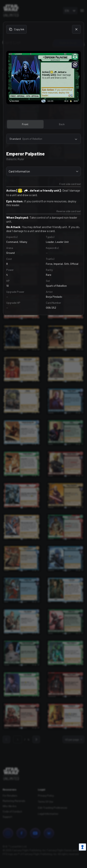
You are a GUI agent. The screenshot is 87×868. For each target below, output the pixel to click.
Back (62, 124)
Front (25, 124)
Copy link (16, 29)
